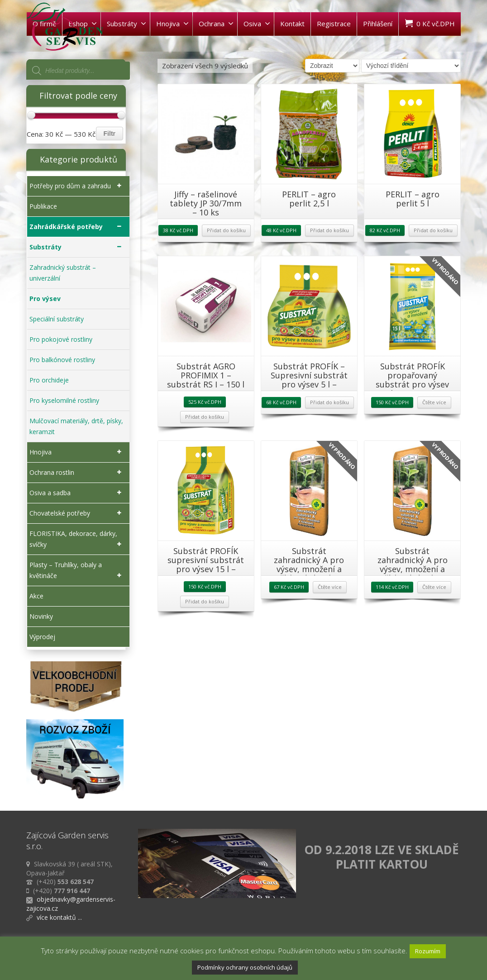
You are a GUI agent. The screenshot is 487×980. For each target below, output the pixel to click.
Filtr (110, 134)
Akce (36, 596)
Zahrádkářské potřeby (77, 227)
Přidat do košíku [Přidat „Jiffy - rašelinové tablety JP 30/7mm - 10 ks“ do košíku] (226, 230)
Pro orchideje (49, 380)
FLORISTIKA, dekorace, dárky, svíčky (77, 540)
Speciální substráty (57, 319)
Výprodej (42, 637)
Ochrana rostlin (77, 473)
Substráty (127, 24)
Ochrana (216, 24)
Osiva (257, 24)
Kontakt (292, 24)
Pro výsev (45, 299)
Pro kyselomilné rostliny (64, 400)
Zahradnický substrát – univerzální (63, 273)
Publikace (43, 206)
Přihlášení (378, 24)
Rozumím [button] (428, 951)
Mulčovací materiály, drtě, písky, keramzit (76, 426)
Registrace (334, 24)
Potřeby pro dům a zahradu (77, 186)
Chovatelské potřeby (77, 513)
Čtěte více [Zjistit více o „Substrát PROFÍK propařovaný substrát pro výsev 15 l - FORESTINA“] (434, 402)
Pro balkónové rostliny (62, 360)
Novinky (41, 616)
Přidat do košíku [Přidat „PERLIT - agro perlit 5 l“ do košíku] (433, 230)
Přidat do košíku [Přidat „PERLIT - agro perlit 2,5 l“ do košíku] (329, 230)
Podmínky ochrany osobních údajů (245, 967)
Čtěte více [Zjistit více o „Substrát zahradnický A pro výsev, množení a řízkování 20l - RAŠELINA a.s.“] (434, 587)
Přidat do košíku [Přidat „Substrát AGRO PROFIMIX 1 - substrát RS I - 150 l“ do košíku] (205, 417)
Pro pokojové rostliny (61, 339)
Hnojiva (172, 24)
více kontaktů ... (59, 917)
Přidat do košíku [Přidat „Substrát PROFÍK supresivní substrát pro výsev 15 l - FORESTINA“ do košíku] (205, 601)
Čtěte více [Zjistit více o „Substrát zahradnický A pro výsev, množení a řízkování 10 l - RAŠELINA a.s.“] (330, 587)
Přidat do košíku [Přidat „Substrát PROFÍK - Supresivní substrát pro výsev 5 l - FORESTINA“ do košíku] (329, 402)
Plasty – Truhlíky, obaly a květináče (77, 571)
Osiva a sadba (77, 493)
